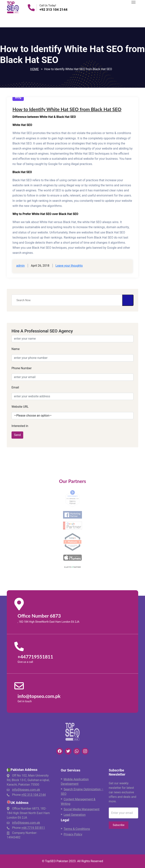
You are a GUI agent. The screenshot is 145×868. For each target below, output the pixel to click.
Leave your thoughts (69, 266)
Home (34, 69)
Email (15, 387)
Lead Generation (75, 815)
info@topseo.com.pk (26, 790)
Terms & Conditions (77, 829)
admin (20, 266)
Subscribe (119, 825)
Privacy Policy (73, 834)
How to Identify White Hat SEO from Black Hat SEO (67, 109)
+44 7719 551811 (33, 828)
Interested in (20, 426)
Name (16, 349)
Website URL (20, 407)
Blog (18, 97)
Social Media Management (82, 809)
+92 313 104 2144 (53, 10)
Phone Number (22, 368)
